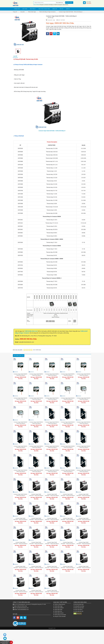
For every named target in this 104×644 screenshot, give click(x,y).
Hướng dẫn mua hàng (79, 599)
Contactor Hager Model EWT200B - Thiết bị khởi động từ (52, 131)
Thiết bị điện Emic (58, 605)
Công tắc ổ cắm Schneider (59, 610)
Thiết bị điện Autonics (58, 606)
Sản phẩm (32, 9)
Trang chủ (17, 9)
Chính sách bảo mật (78, 605)
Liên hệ (68, 9)
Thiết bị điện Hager (58, 599)
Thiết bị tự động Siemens (59, 598)
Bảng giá (55, 9)
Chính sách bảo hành (79, 601)
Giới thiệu (25, 9)
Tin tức (61, 9)
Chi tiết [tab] (15, 56)
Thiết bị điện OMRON (58, 601)
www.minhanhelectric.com (23, 603)
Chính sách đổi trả (78, 603)
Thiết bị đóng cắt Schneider (60, 608)
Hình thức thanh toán (44, 9)
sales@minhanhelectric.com (23, 601)
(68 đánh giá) (51, 18)
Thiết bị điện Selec (58, 603)
